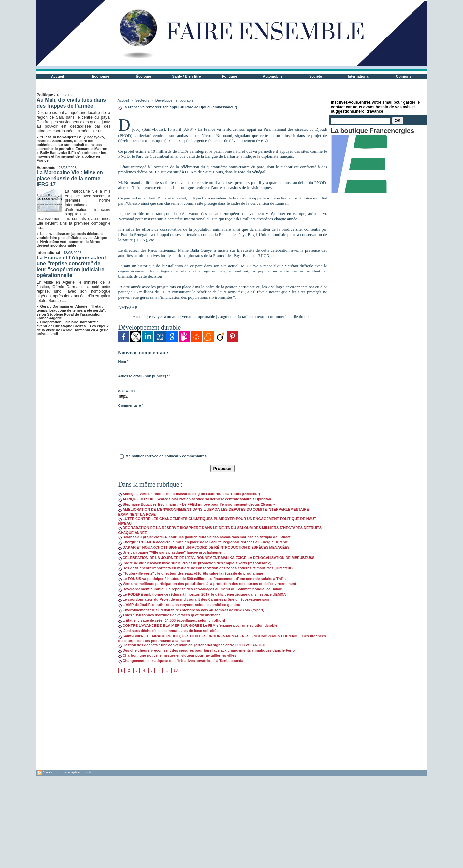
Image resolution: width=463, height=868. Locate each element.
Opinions (404, 76)
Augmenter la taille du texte (242, 317)
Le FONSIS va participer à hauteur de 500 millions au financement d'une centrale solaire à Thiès (202, 579)
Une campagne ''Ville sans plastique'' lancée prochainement (172, 552)
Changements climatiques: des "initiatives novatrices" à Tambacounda (181, 661)
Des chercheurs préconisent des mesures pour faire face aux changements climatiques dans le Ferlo (207, 650)
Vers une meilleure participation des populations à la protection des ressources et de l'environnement (207, 584)
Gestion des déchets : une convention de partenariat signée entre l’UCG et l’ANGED (192, 645)
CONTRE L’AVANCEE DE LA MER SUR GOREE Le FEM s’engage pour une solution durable (198, 625)
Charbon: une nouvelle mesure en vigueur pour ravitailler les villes (177, 655)
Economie (101, 76)
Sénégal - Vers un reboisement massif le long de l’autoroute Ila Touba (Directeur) (189, 494)
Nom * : (125, 361)
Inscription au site (78, 772)
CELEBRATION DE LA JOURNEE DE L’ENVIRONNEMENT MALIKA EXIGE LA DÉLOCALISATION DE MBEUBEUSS (217, 558)
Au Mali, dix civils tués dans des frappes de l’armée (72, 103)
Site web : (127, 391)
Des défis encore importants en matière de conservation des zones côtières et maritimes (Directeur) (206, 568)
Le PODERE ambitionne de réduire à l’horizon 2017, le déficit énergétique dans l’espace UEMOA (202, 594)
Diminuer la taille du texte (290, 317)
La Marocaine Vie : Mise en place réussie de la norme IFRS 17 (70, 178)
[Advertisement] (223, 724)
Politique (229, 76)
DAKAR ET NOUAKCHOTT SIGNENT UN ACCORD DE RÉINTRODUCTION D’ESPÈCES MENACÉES (204, 547)
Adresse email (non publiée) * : (145, 376)
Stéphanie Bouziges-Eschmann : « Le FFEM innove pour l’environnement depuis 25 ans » (197, 504)
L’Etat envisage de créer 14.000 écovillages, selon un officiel (172, 620)
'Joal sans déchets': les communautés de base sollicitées (169, 631)
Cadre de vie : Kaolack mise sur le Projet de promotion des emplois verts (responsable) (195, 563)
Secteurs (142, 100)
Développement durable (174, 100)
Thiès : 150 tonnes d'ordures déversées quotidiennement (169, 615)
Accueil (58, 76)
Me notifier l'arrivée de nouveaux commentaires (166, 456)
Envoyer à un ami (164, 317)
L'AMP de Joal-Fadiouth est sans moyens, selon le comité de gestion (179, 605)
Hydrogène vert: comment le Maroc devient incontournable (69, 243)
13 (176, 670)
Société (316, 76)
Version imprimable (198, 317)
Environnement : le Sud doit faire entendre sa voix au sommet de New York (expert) (191, 610)
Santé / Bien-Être (186, 76)
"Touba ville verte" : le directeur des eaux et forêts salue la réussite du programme (191, 573)
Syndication (52, 772)
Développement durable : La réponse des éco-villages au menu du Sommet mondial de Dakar (200, 589)
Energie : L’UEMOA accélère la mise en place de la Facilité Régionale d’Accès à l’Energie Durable (203, 542)
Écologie (144, 76)
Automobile (273, 76)
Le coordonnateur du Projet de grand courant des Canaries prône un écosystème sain (194, 599)
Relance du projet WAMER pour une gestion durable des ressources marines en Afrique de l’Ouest (204, 537)
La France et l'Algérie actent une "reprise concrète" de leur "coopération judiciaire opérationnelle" (72, 266)
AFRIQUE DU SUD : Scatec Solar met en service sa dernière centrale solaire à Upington (195, 499)
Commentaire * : (132, 405)
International (358, 76)
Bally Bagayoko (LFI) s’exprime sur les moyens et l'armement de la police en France (72, 156)
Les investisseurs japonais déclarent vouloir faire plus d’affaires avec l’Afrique (72, 236)
